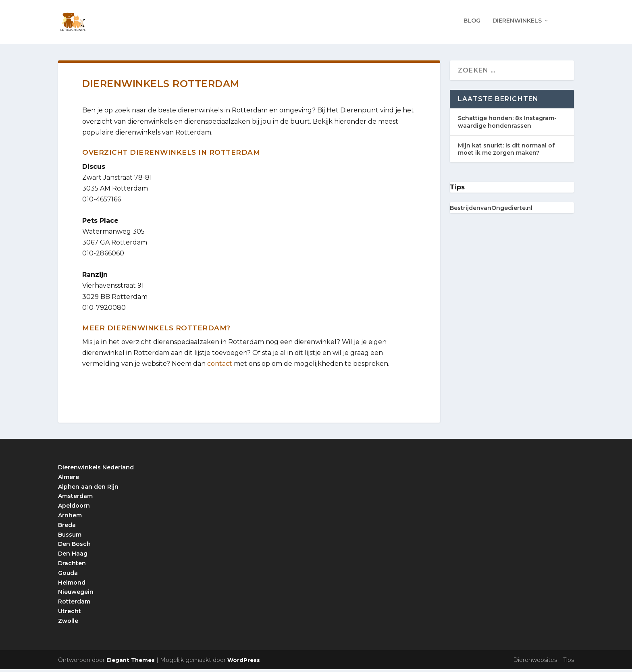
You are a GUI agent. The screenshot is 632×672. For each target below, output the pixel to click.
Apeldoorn (74, 508)
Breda (67, 527)
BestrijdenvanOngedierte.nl (491, 211)
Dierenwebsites (535, 663)
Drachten (72, 566)
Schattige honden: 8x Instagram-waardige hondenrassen (507, 124)
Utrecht (70, 614)
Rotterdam (74, 604)
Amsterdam (75, 499)
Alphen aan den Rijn (88, 489)
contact (220, 366)
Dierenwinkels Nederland (96, 470)
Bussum (70, 537)
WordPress (244, 663)
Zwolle (68, 623)
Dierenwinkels (517, 23)
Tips (569, 663)
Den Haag (73, 556)
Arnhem (70, 518)
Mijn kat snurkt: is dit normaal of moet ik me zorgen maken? (506, 151)
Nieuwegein (76, 595)
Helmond (72, 585)
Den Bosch (74, 547)
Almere (69, 479)
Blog (472, 23)
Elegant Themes (131, 663)
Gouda (68, 575)
